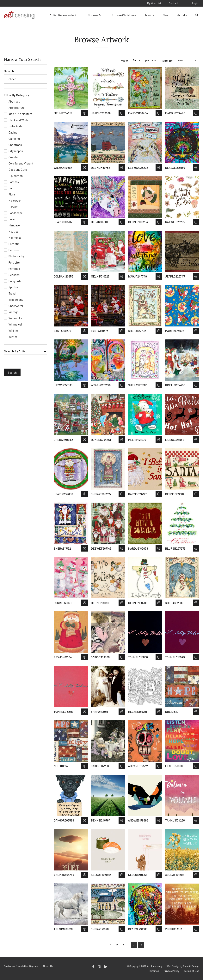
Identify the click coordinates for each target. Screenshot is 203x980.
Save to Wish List (85, 113)
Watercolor (15, 318)
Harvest (14, 207)
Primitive (14, 269)
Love (12, 219)
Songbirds (15, 281)
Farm (12, 188)
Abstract (14, 101)
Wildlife (13, 331)
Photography (16, 256)
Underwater (16, 306)
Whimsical (15, 324)
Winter (13, 337)
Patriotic (14, 244)
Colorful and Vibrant (21, 163)
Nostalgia (15, 238)
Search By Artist (15, 351)
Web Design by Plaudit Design (183, 966)
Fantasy (14, 182)
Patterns (14, 250)
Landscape (16, 213)
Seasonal (14, 275)
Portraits (14, 262)
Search (9, 71)
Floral (12, 194)
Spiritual (14, 287)
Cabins (13, 132)
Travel (12, 293)
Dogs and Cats (18, 170)
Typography (16, 300)
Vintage (13, 312)
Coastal (13, 157)
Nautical (14, 231)
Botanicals (15, 126)
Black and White (19, 120)
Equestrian (16, 176)
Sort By (167, 60)
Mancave (14, 225)
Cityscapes (16, 151)
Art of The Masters (20, 114)
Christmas (15, 145)
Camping (14, 139)
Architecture (17, 108)
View (124, 60)
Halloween (15, 200)
